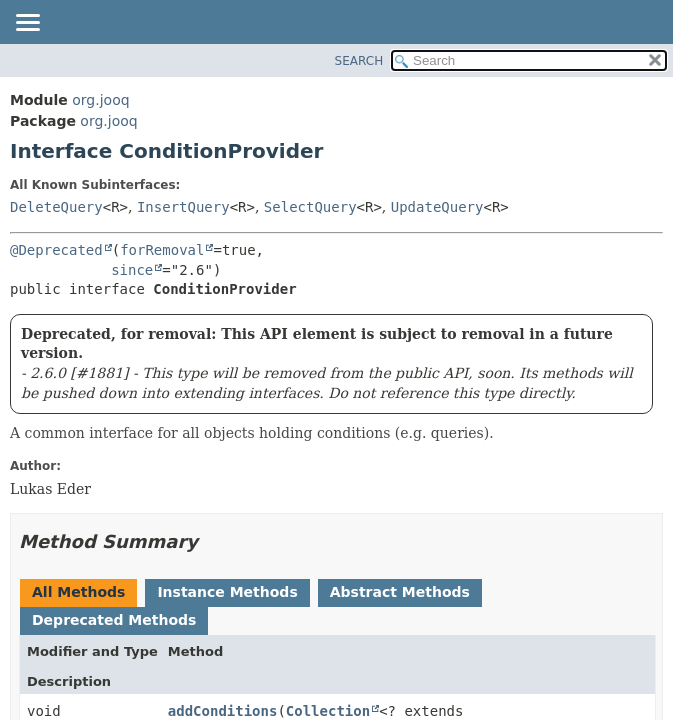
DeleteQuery (56, 207)
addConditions (223, 711)
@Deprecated (56, 250)
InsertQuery (183, 207)
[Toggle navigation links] (27, 24)
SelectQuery (310, 207)
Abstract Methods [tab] (400, 592)
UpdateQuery (437, 207)
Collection (328, 711)
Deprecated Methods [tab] (114, 620)
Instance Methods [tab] (227, 592)
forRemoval (162, 250)
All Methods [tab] (78, 592)
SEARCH (359, 61)
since (132, 270)
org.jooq (100, 100)
